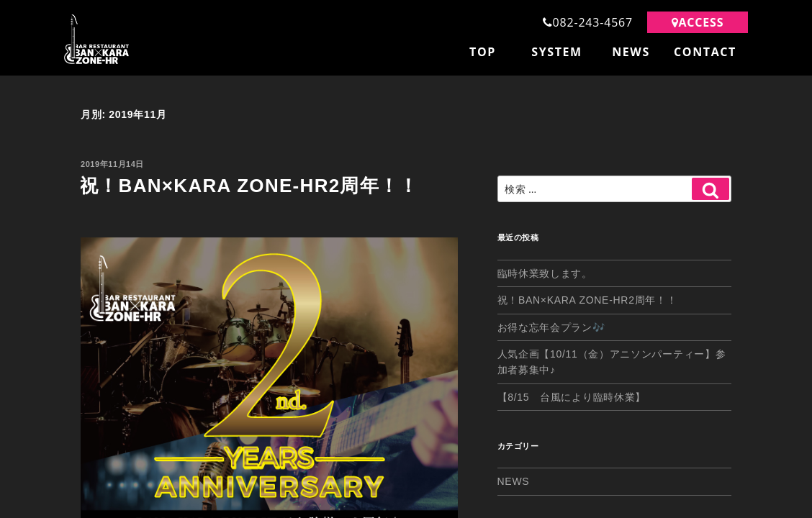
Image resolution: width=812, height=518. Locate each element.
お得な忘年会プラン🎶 (551, 324)
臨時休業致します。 (545, 270)
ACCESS (698, 22)
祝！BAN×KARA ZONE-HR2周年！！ (249, 181)
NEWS (631, 52)
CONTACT (705, 52)
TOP (483, 52)
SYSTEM (557, 52)
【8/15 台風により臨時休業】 (572, 394)
